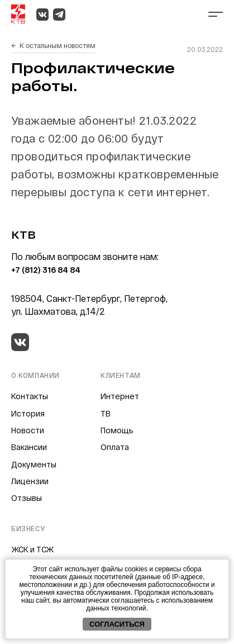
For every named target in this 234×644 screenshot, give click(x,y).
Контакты (30, 396)
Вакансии (29, 447)
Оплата (115, 447)
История (28, 413)
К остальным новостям (58, 45)
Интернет (120, 396)
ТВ (106, 413)
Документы (34, 464)
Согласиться (117, 624)
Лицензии (30, 481)
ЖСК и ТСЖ (32, 549)
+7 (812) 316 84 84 (46, 270)
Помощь (117, 430)
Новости (28, 430)
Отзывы (27, 498)
